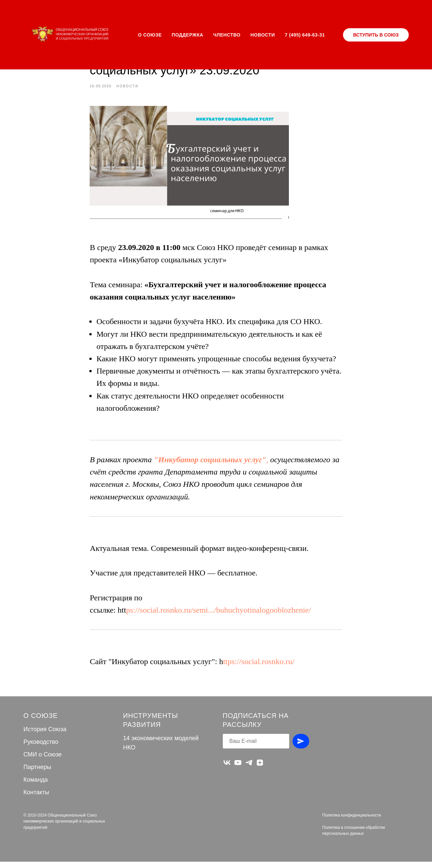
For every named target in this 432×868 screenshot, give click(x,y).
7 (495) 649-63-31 (305, 35)
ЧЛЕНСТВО (227, 35)
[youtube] (238, 769)
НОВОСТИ (263, 35)
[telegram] (249, 769)
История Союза (45, 736)
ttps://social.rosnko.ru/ (259, 665)
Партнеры (38, 773)
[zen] (260, 769)
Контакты (37, 798)
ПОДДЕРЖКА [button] (187, 35)
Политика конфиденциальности (352, 821)
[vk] (227, 769)
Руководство (41, 748)
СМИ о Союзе (43, 761)
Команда (36, 786)
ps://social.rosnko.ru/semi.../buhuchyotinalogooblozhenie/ (219, 613)
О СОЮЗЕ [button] (150, 35)
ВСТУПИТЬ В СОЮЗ (376, 35)
